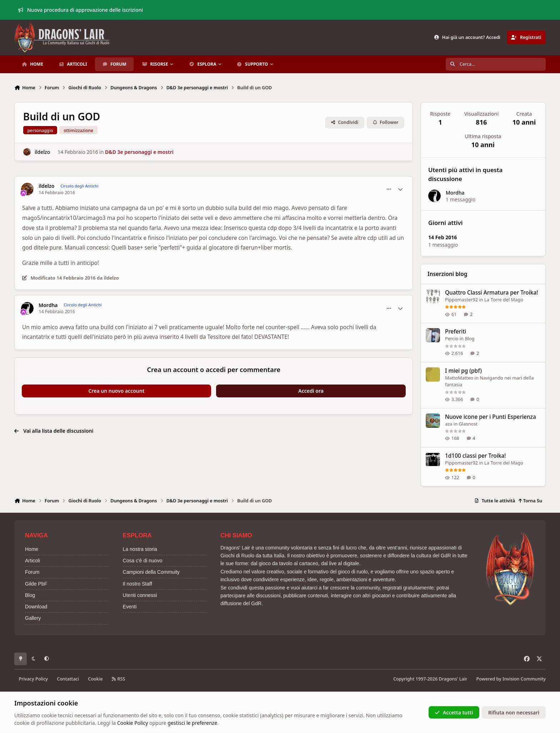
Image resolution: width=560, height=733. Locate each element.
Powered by (511, 679)
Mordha (48, 305)
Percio (452, 338)
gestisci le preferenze (192, 723)
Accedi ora (311, 391)
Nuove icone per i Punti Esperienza (491, 416)
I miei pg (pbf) (463, 370)
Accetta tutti (454, 712)
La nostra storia (140, 549)
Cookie (95, 679)
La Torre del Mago (504, 300)
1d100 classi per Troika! (476, 456)
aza (449, 423)
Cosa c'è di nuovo (143, 561)
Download (36, 607)
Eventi (130, 607)
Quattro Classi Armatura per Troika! (491, 293)
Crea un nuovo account (117, 391)
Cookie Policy (132, 723)
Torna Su (530, 501)
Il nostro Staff (137, 584)
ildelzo (42, 152)
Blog (470, 338)
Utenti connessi (140, 595)
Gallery (33, 618)
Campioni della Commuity (151, 572)
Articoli (32, 561)
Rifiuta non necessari (514, 712)
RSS (119, 679)
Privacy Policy (33, 679)
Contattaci (68, 679)
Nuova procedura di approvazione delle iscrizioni (81, 10)
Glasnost (468, 423)
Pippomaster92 (461, 300)
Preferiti (456, 332)
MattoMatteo (459, 377)
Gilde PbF (36, 584)
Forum (32, 572)
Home (32, 549)
